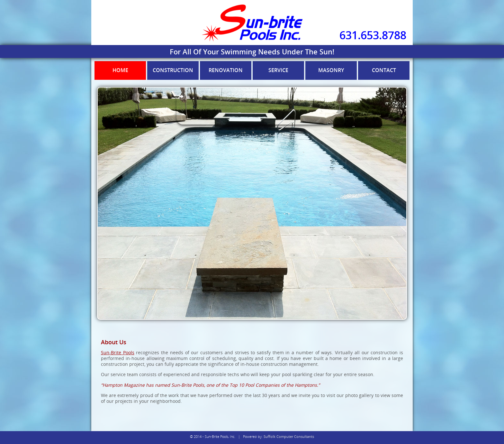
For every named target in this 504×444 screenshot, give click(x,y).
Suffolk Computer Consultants (289, 436)
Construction (173, 70)
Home (120, 70)
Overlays (181, 97)
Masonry (331, 70)
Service (278, 70)
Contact (384, 70)
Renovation (226, 70)
